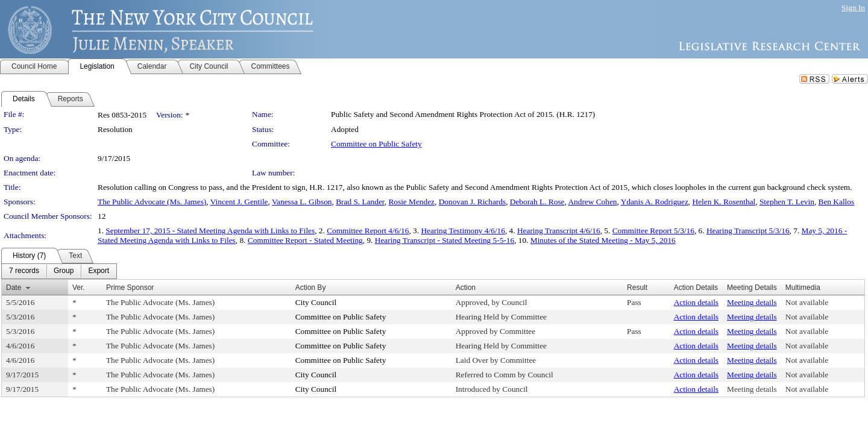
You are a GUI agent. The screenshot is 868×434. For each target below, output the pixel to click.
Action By (311, 288)
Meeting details (752, 302)
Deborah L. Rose (537, 202)
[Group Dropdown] (64, 271)
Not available (807, 302)
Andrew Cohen (592, 202)
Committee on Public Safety (376, 144)
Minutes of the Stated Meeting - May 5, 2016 (603, 240)
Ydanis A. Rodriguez (655, 202)
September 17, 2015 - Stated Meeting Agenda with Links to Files (210, 231)
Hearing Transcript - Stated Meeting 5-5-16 (445, 240)
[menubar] (59, 271)
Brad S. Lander (360, 202)
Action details (696, 302)
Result (637, 288)
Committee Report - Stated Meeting (305, 240)
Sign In (853, 8)
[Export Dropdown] (99, 271)
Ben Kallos (837, 202)
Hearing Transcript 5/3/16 (748, 231)
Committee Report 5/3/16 (653, 231)
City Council (316, 302)
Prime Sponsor (130, 288)
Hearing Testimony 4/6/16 (463, 231)
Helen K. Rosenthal (724, 202)
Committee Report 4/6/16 (368, 231)
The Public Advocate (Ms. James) (152, 202)
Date (14, 288)
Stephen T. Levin (787, 202)
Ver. (79, 288)
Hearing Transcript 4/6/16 (559, 231)
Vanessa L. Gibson (302, 202)
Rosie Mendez (411, 202)
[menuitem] (24, 271)
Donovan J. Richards (472, 202)
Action (466, 288)
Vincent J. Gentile (239, 202)
